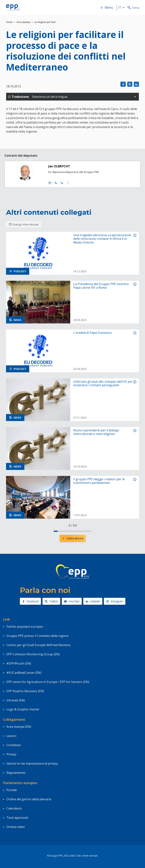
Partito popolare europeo (25, 627)
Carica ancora (73, 538)
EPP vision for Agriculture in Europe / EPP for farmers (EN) (48, 682)
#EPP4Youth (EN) (19, 663)
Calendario (14, 808)
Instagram (115, 601)
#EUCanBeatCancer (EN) (24, 673)
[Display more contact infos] (68, 183)
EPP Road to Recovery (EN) (25, 691)
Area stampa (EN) (19, 727)
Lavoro (11, 736)
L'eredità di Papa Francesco (93, 333)
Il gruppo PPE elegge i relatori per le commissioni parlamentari (99, 481)
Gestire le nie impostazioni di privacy (32, 763)
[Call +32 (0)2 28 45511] (56, 183)
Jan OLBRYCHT (59, 166)
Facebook (30, 601)
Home (9, 22)
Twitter (51, 601)
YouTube (72, 601)
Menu (107, 8)
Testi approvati (17, 818)
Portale (12, 790)
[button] (135, 97)
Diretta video (16, 827)
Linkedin (93, 601)
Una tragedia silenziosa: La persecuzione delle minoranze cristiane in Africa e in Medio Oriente (102, 239)
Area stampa (24, 22)
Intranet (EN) (16, 700)
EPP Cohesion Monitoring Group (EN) (33, 654)
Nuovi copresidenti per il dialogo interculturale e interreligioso (96, 432)
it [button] (122, 8)
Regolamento (16, 773)
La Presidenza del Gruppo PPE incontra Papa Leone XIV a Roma (101, 286)
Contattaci (14, 745)
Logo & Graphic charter (23, 709)
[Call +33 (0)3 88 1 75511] (62, 183)
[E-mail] (50, 183)
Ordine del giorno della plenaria (29, 799)
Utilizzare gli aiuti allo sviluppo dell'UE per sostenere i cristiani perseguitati (103, 383)
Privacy (11, 754)
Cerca (133, 8)
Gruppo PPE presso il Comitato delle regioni (37, 636)
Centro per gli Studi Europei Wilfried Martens (38, 645)
